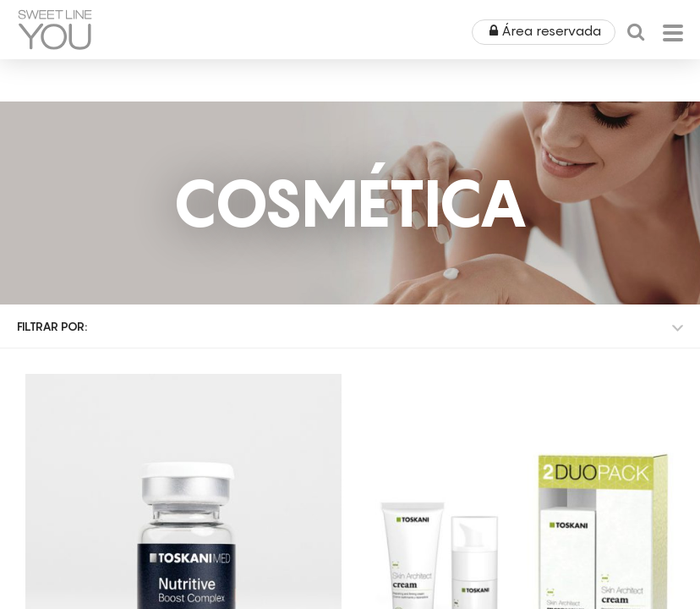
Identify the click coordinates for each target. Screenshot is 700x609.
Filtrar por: (52, 326)
